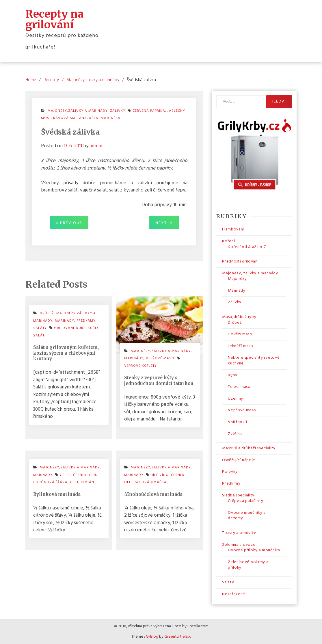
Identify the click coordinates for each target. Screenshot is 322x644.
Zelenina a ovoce (239, 545)
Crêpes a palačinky (246, 501)
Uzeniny (236, 399)
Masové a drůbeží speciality (249, 448)
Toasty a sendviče (239, 533)
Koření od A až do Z (247, 247)
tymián (87, 482)
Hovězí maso (240, 334)
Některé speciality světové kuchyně (254, 361)
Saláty (228, 582)
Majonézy (237, 279)
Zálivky (235, 302)
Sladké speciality (238, 495)
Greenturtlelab (177, 637)
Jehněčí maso (240, 346)
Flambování (233, 229)
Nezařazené (234, 594)
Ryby (233, 375)
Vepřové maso (160, 358)
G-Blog (152, 637)
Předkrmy (231, 484)
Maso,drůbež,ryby (239, 317)
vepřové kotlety (140, 366)
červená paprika (149, 111)
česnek (80, 475)
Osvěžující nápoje (239, 460)
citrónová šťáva (50, 482)
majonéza (111, 118)
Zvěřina (235, 434)
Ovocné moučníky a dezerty (247, 516)
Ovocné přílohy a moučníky (254, 550)
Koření (228, 241)
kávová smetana (70, 118)
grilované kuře (70, 328)
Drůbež (235, 323)
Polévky (230, 472)
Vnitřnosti (238, 422)
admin (96, 146)
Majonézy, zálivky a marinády (250, 273)
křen (94, 118)
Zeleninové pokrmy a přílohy (248, 565)
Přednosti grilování (240, 261)
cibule (95, 475)
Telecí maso (239, 387)
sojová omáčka (151, 482)
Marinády (237, 291)
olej (74, 482)
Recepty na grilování (55, 19)
